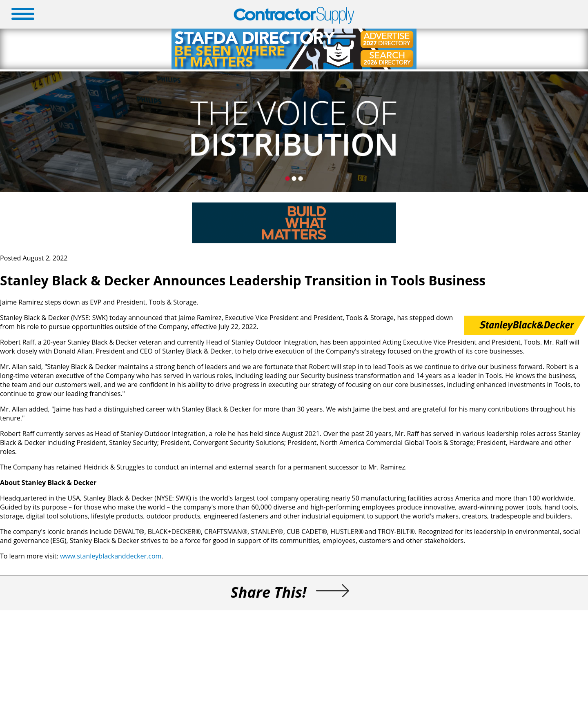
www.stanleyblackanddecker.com (111, 556)
